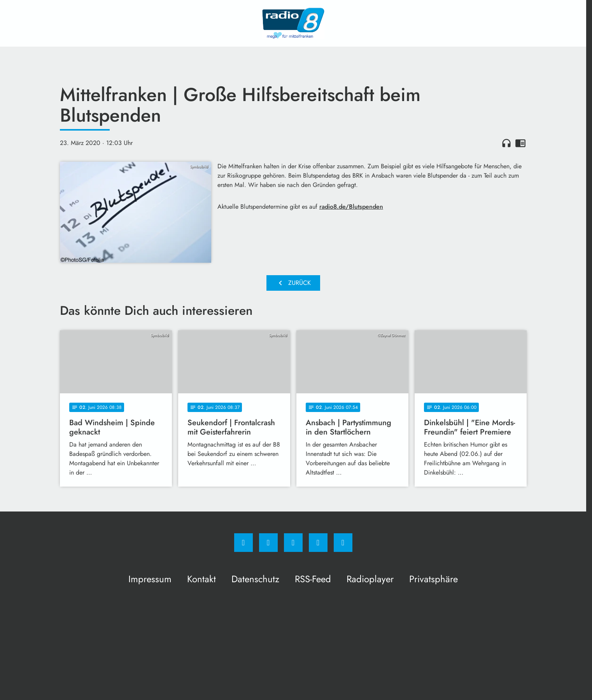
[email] (343, 543)
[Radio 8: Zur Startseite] (293, 23)
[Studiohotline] (318, 543)
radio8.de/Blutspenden (351, 207)
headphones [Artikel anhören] (506, 143)
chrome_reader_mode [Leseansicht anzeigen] (520, 143)
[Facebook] (243, 543)
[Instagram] (268, 543)
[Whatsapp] (293, 543)
